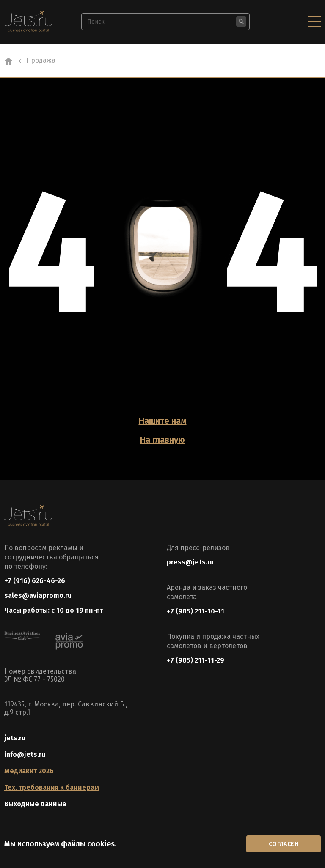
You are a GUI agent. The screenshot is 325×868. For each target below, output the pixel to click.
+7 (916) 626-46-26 (35, 581)
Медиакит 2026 (29, 771)
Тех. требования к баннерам (52, 787)
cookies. (102, 844)
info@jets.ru (25, 754)
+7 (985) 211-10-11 (196, 611)
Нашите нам (163, 421)
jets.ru (15, 738)
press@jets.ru (190, 562)
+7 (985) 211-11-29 (196, 660)
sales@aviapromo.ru (38, 596)
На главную (162, 440)
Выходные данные (35, 804)
